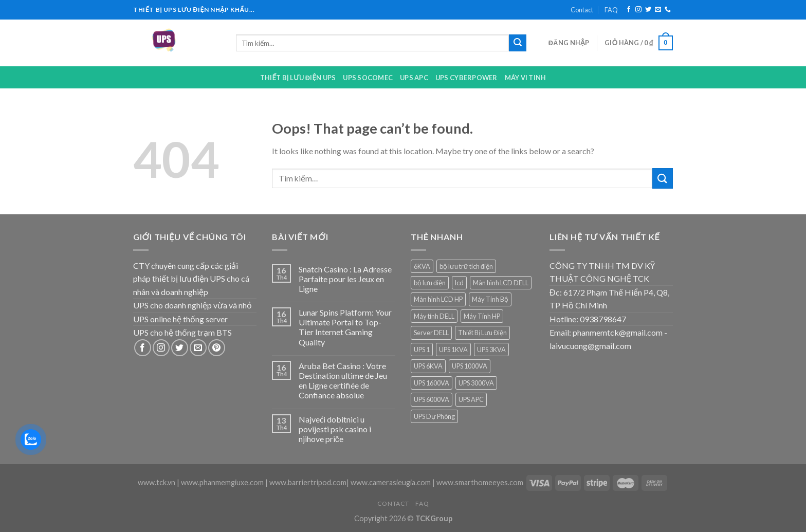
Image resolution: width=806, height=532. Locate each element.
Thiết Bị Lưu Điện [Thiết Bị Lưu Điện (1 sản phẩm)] (482, 333)
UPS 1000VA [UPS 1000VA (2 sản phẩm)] (470, 366)
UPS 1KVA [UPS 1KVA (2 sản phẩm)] (453, 350)
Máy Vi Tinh (526, 78)
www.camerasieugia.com (391, 482)
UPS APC (414, 78)
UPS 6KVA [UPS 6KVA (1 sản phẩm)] (428, 366)
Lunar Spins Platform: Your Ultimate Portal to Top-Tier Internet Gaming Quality (345, 327)
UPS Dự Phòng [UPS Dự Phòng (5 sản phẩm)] (434, 416)
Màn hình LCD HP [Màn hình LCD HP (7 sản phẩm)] (438, 299)
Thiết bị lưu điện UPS (298, 78)
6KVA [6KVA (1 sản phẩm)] (422, 266)
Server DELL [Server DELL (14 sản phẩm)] (431, 333)
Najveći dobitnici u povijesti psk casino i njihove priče (335, 429)
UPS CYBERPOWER (466, 78)
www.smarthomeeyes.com (480, 482)
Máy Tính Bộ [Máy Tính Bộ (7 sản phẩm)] (490, 299)
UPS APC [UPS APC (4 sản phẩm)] (471, 399)
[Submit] (518, 43)
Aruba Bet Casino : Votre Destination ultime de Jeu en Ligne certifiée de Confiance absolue (343, 381)
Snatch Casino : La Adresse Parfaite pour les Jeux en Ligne (345, 279)
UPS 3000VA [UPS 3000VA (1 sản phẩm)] (476, 383)
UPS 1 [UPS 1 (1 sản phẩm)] (422, 350)
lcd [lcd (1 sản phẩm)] (459, 283)
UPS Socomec (368, 78)
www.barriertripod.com (308, 482)
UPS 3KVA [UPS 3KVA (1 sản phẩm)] (491, 350)
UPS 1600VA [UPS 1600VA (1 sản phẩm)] (432, 383)
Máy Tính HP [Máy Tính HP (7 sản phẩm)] (482, 316)
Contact (582, 10)
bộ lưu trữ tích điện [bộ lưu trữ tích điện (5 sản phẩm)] (466, 266)
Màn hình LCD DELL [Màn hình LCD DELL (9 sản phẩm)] (501, 283)
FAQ (611, 10)
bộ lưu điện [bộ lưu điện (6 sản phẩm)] (430, 283)
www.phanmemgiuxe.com (222, 482)
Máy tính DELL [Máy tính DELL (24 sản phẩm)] (434, 316)
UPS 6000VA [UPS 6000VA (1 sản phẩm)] (432, 399)
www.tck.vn (157, 482)
